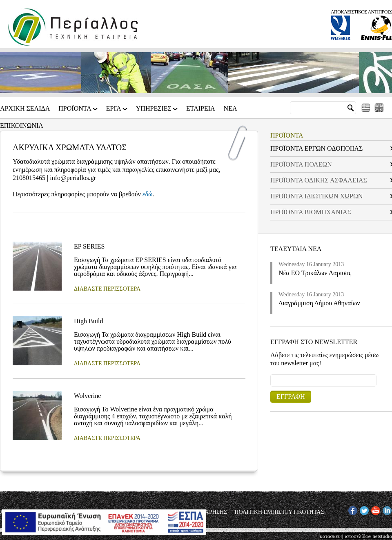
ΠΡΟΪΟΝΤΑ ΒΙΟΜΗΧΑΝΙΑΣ (311, 212)
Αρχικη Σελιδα (25, 109)
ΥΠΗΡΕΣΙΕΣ (154, 111)
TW (364, 509)
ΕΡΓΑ (114, 111)
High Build (89, 321)
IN (385, 509)
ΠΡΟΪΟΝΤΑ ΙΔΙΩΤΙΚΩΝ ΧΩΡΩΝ (316, 196)
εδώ (148, 194)
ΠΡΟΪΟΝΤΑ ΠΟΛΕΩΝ (301, 164)
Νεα (231, 109)
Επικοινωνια (22, 126)
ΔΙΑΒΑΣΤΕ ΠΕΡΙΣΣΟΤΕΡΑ (107, 289)
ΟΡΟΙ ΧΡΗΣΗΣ (209, 512)
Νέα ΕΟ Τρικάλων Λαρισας (315, 273)
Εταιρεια (201, 109)
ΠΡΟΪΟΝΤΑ (76, 111)
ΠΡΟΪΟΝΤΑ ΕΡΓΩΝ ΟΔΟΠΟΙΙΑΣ (316, 148)
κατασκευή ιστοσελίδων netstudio (356, 536)
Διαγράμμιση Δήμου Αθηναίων (319, 303)
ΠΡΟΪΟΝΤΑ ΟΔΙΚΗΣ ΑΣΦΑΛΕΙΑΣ (319, 180)
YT (375, 509)
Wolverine (87, 396)
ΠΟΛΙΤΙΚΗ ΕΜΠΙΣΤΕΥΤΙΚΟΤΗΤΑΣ (279, 512)
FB (352, 509)
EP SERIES (89, 246)
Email (271, 374)
